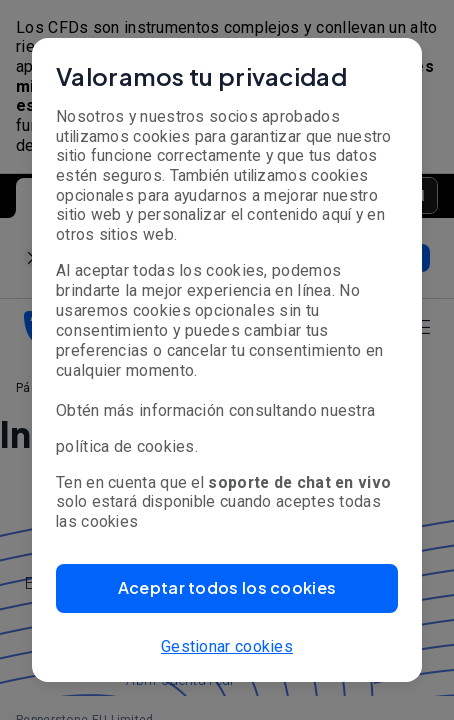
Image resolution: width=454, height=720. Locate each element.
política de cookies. (127, 446)
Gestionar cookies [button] (227, 646)
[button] (227, 588)
